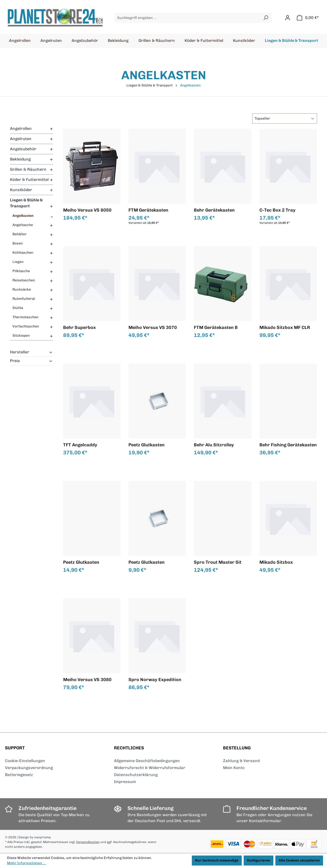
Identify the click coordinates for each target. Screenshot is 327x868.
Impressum (125, 782)
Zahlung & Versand (241, 761)
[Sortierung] (285, 118)
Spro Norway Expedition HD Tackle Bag (155, 680)
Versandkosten (88, 842)
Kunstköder (21, 190)
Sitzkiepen (21, 336)
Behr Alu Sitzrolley (214, 445)
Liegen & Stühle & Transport (26, 203)
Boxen (18, 243)
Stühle (18, 308)
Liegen (18, 262)
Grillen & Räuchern (28, 169)
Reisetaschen (24, 280)
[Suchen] (266, 18)
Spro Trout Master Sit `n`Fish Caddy (218, 562)
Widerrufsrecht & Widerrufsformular (150, 768)
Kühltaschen (23, 253)
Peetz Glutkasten (147, 445)
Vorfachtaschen (26, 326)
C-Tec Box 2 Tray (277, 210)
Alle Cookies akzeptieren (299, 860)
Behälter (20, 234)
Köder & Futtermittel (29, 180)
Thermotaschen (25, 317)
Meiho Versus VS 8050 (87, 210)
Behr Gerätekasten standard (214, 210)
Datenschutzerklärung (136, 775)
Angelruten (21, 139)
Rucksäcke (22, 289)
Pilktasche (21, 271)
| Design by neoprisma (34, 837)
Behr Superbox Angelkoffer (79, 327)
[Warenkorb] (308, 18)
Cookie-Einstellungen (25, 761)
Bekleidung (20, 159)
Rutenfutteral (24, 299)
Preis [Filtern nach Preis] (31, 361)
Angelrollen (21, 128)
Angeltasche (23, 225)
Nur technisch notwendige (217, 860)
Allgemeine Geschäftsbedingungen (147, 761)
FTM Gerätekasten (148, 210)
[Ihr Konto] (288, 18)
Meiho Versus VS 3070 (153, 327)
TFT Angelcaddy (80, 445)
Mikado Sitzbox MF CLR (285, 327)
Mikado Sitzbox (276, 562)
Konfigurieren (259, 860)
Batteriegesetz (19, 775)
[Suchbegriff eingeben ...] (187, 18)
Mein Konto (234, 768)
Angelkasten (23, 216)
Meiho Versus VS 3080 (87, 680)
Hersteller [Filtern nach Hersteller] (31, 352)
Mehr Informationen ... (26, 863)
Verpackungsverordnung (29, 768)
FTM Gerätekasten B (216, 327)
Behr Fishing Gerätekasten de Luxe (288, 445)
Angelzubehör (23, 149)
